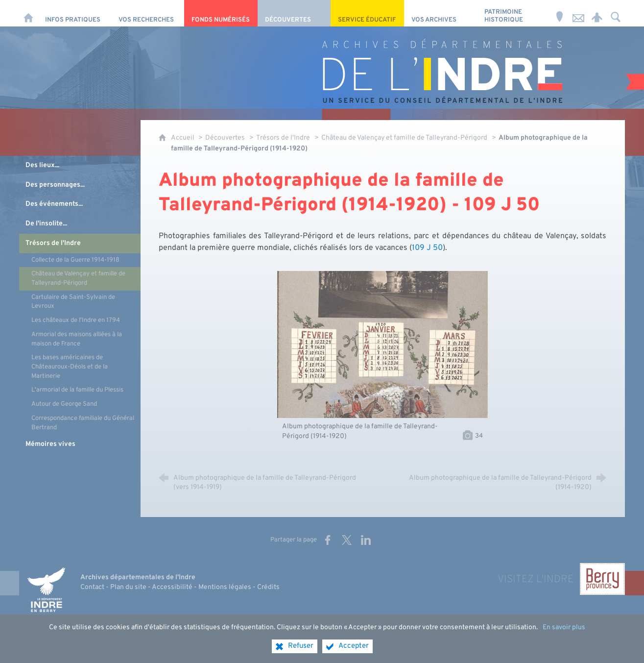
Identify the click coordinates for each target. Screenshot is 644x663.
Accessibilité (172, 587)
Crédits (268, 587)
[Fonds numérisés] (221, 13)
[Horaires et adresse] (560, 13)
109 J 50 (427, 248)
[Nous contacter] (578, 13)
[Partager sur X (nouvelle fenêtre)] (347, 540)
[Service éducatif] (367, 13)
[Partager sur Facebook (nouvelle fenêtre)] (328, 540)
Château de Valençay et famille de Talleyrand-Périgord (404, 138)
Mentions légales (225, 587)
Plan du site (128, 587)
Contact (92, 587)
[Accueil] (28, 13)
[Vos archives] (441, 13)
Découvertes (225, 138)
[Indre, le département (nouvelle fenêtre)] (46, 590)
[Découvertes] (294, 13)
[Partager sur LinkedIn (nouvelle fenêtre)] (366, 540)
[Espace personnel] (597, 13)
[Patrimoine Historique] (513, 13)
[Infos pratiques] (74, 13)
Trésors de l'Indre (283, 138)
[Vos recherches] (148, 13)
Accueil (183, 138)
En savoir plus (564, 627)
